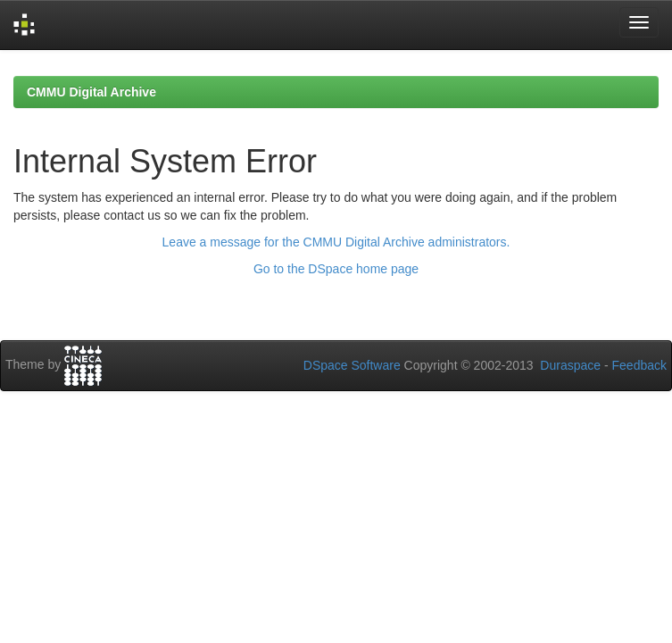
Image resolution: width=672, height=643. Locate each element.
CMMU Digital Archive (91, 92)
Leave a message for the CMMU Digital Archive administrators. (336, 242)
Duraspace (570, 365)
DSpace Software (352, 365)
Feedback (639, 365)
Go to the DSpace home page (336, 269)
